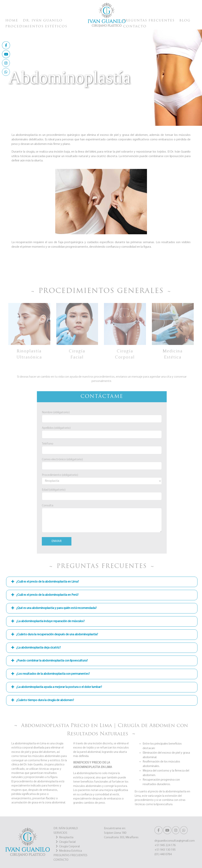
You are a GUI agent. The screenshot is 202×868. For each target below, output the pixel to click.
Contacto (135, 27)
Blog (185, 21)
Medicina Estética (70, 851)
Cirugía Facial (67, 842)
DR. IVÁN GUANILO (66, 828)
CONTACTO (61, 860)
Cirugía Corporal (69, 847)
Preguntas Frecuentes (149, 21)
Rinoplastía (66, 837)
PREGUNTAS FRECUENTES (70, 855)
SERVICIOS (60, 833)
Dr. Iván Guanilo (43, 21)
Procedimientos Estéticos (36, 27)
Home (12, 21)
